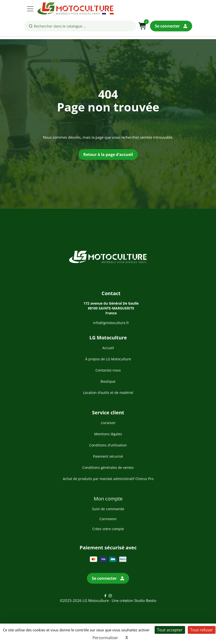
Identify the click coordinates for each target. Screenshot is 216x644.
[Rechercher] (80, 26)
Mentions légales (108, 434)
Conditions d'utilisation (108, 445)
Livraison (108, 423)
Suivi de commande (108, 509)
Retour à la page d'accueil (108, 154)
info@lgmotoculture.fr (111, 323)
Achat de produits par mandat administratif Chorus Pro (108, 479)
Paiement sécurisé (108, 456)
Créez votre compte (108, 529)
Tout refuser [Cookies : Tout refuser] (202, 630)
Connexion (108, 519)
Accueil (108, 348)
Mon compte (108, 499)
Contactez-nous (108, 370)
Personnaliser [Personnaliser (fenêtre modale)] (105, 638)
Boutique (108, 381)
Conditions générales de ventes (108, 467)
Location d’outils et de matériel (108, 393)
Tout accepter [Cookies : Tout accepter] (170, 630)
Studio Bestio (145, 600)
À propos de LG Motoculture (108, 359)
